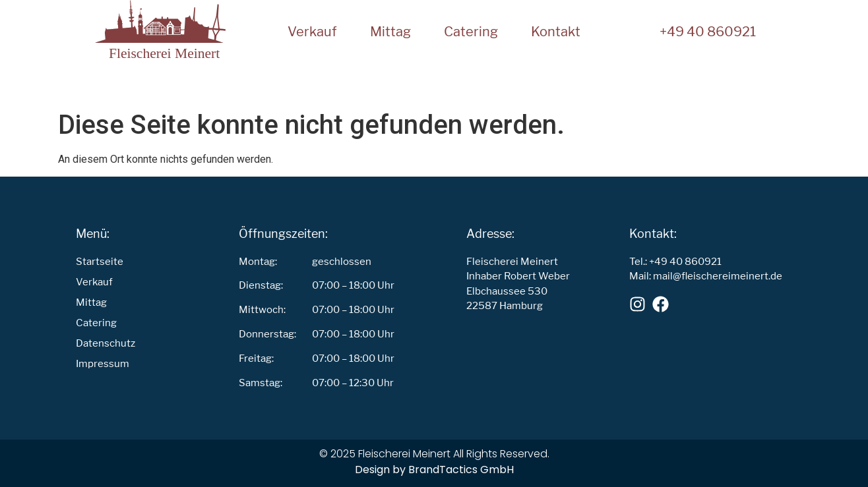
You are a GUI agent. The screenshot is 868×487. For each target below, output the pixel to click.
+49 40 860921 (708, 32)
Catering (471, 32)
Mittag (390, 32)
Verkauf (312, 32)
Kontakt (556, 32)
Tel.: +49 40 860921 (675, 261)
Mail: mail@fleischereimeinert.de (706, 276)
